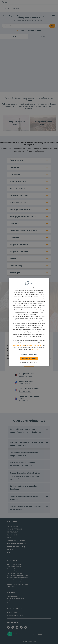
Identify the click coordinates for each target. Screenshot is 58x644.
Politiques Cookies (19, 345)
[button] (29, 363)
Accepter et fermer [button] (29, 358)
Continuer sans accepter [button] (29, 354)
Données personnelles (34, 345)
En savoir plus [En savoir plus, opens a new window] (36, 350)
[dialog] (29, 322)
